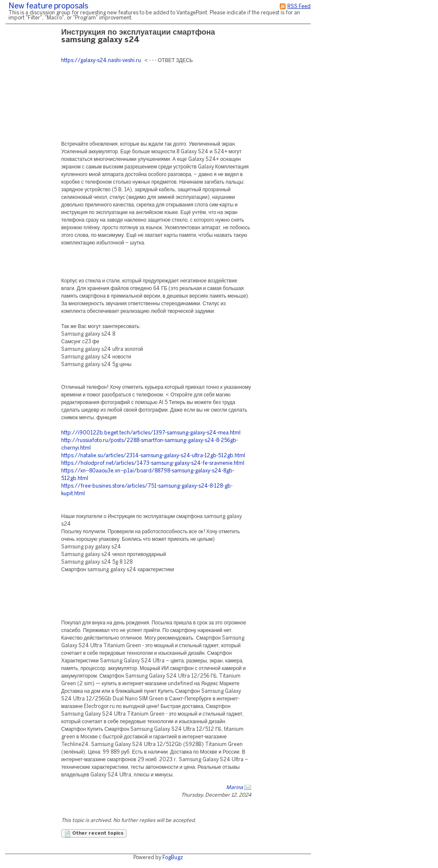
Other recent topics (94, 834)
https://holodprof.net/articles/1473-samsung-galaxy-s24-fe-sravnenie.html (153, 463)
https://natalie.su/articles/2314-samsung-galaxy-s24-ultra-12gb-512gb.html (153, 456)
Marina (235, 788)
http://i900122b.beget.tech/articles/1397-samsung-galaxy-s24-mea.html (151, 433)
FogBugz (173, 858)
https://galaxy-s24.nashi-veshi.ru (101, 61)
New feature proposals (48, 7)
